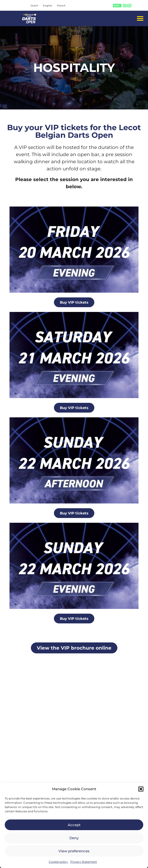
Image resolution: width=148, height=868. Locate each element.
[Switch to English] (48, 6)
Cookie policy (58, 862)
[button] (141, 789)
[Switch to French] (61, 6)
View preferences (74, 851)
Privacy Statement (84, 862)
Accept (74, 825)
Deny (74, 838)
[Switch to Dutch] (34, 6)
